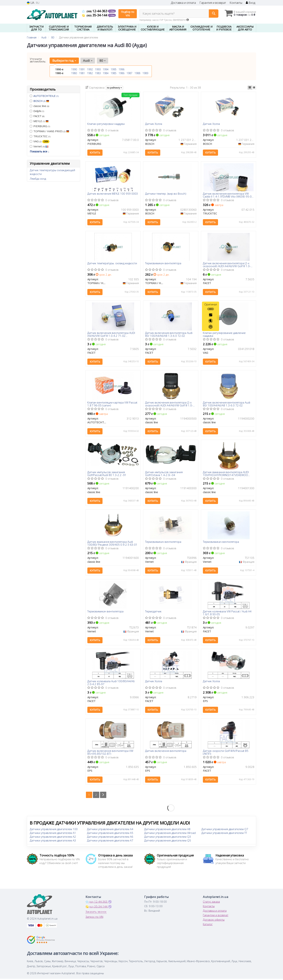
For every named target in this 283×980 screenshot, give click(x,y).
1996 (121, 69)
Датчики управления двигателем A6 (110, 838)
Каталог (208, 925)
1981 (82, 73)
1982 (90, 73)
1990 (74, 69)
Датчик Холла (154, 124)
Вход (251, 3)
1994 (106, 69)
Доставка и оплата (183, 3)
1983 (98, 73)
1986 (121, 73)
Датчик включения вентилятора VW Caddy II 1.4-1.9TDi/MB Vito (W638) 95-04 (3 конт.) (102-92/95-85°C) (228, 195)
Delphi (37, 111)
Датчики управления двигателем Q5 (168, 842)
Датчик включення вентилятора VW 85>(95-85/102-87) (110, 753)
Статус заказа (211, 903)
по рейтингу (114, 88)
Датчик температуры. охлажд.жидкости (112, 264)
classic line (39, 106)
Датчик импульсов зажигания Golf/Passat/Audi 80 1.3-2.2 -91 (107, 474)
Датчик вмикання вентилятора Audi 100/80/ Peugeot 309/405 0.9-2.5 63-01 (113, 544)
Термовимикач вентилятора (163, 264)
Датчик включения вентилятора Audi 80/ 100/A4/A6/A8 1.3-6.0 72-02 (169, 335)
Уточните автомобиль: (38, 60)
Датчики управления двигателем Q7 (225, 830)
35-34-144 (95, 15)
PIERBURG (40, 126)
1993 (98, 69)
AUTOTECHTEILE (46, 96)
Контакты (236, 3)
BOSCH (41, 101)
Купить (95, 153)
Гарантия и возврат (213, 3)
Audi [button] (88, 61)
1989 (145, 73)
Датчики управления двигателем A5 (110, 834)
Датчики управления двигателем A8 (167, 830)
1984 (106, 73)
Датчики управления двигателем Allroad (170, 834)
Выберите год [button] (64, 61)
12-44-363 (95, 11)
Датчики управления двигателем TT (224, 834)
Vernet (39, 146)
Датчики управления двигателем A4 (110, 830)
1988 (137, 73)
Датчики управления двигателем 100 (54, 830)
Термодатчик (153, 613)
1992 (90, 69)
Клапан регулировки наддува (106, 124)
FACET (37, 116)
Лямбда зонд (38, 179)
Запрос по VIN (94, 918)
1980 (74, 73)
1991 (82, 69)
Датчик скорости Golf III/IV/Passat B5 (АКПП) (226, 753)
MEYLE (39, 121)
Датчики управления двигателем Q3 (168, 838)
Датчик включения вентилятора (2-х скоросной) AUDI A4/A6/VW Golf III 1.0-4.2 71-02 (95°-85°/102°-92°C (227, 265)
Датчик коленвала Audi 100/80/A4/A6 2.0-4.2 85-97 (111, 683)
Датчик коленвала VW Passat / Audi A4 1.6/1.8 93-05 (227, 614)
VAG (40, 141)
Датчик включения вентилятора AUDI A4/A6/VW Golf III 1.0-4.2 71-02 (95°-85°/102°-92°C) (111, 335)
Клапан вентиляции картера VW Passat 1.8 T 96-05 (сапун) (113, 404)
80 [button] (102, 61)
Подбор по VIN (128, 14)
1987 (129, 73)
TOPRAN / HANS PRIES (49, 131)
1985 (114, 73)
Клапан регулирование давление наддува (224, 335)
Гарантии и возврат (216, 916)
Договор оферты (214, 921)
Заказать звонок (96, 913)
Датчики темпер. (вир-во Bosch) (166, 194)
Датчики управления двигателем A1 (53, 834)
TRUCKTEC (40, 136)
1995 (114, 69)
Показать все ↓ (40, 151)
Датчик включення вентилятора (166, 752)
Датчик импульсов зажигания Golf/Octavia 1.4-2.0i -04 (164, 474)
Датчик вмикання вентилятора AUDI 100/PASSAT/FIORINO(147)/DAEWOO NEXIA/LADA (226, 474)
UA (31, 3)
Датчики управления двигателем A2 (53, 838)
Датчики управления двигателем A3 (53, 842)
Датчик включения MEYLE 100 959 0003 (113, 194)
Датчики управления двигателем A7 (110, 842)
